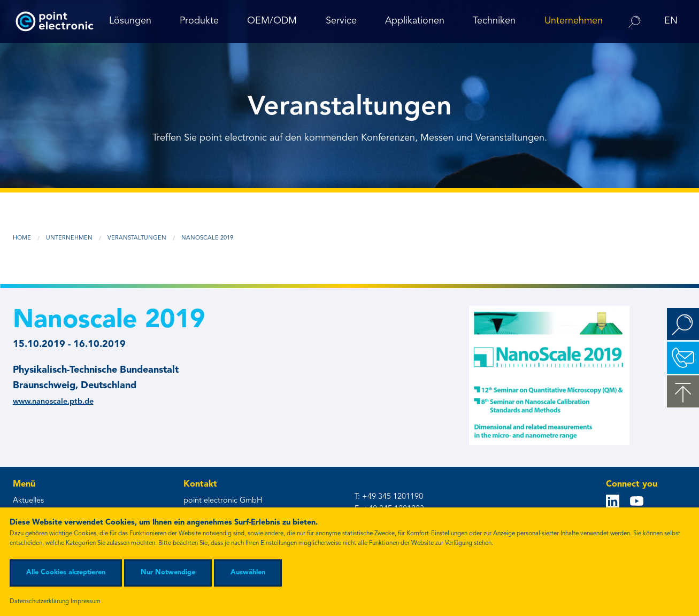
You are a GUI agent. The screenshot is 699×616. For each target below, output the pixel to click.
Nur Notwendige (168, 572)
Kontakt (683, 358)
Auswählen (248, 572)
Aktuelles (28, 501)
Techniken (494, 21)
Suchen (683, 324)
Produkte (199, 21)
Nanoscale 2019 (207, 238)
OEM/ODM (272, 21)
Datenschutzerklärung (39, 602)
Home (22, 238)
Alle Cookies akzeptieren (66, 572)
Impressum (86, 602)
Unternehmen (574, 21)
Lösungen (130, 21)
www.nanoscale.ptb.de (53, 402)
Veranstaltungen (137, 238)
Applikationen (415, 21)
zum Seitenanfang (683, 391)
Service (341, 21)
